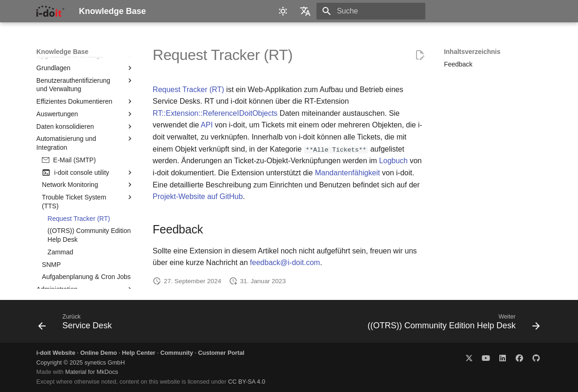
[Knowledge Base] (50, 11)
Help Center (139, 353)
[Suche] (371, 11)
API (207, 125)
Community (177, 353)
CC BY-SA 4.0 (247, 382)
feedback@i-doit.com (285, 262)
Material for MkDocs (92, 372)
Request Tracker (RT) (188, 90)
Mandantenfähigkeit (348, 173)
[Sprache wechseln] (305, 11)
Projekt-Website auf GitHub (198, 196)
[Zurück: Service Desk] (77, 324)
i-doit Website (56, 353)
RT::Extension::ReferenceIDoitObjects (215, 113)
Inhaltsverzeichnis (472, 52)
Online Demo (98, 353)
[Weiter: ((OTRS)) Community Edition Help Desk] (452, 324)
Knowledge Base (62, 52)
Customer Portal (222, 353)
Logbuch (393, 161)
